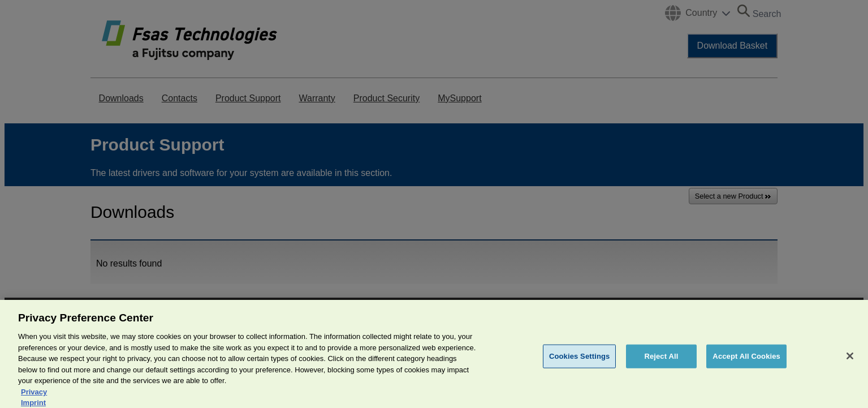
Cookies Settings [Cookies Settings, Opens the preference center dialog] (580, 362)
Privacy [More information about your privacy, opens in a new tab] (34, 398)
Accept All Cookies (746, 362)
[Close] (850, 362)
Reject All (661, 362)
